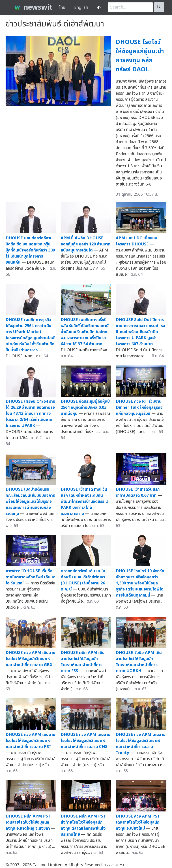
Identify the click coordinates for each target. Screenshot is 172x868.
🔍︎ (159, 7)
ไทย (62, 8)
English (81, 8)
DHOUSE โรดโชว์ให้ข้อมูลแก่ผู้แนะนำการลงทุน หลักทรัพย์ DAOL (140, 56)
